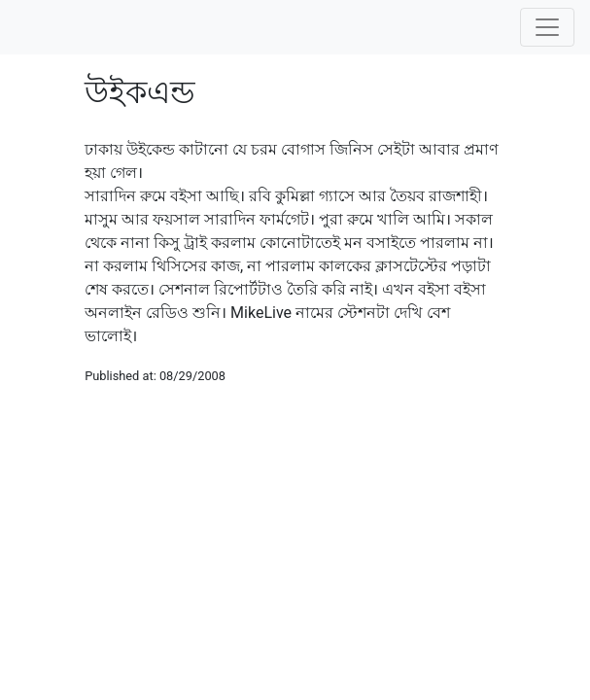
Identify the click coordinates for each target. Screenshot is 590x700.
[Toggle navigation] (547, 27)
